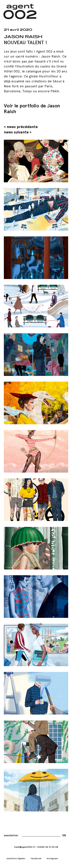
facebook (36, 858)
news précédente (22, 127)
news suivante (16, 132)
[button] (63, 11)
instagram (52, 858)
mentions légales (16, 858)
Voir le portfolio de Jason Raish (32, 108)
